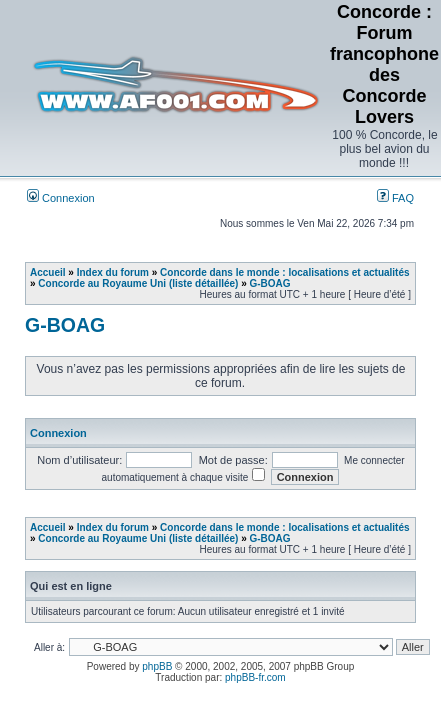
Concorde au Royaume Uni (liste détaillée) (138, 283)
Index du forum (113, 272)
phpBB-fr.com (255, 677)
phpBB (157, 666)
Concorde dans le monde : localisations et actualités (285, 272)
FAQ (395, 198)
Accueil (48, 272)
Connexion (61, 198)
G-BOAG (270, 283)
